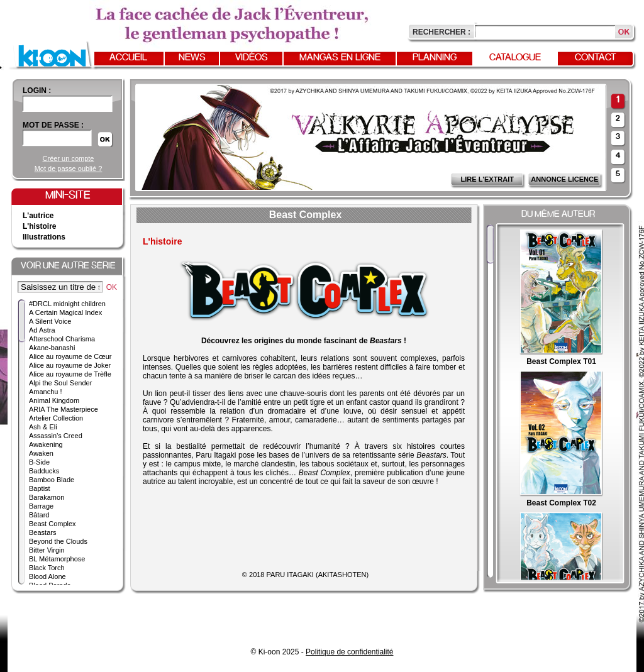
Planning (435, 58)
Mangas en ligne (340, 58)
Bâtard (39, 515)
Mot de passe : (53, 125)
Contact (596, 58)
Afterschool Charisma (62, 339)
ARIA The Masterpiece (64, 409)
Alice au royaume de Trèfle (70, 374)
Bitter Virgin (47, 550)
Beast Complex (53, 524)
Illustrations (44, 237)
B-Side (39, 462)
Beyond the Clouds (58, 541)
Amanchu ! (46, 392)
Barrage (41, 506)
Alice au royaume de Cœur (70, 356)
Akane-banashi (52, 348)
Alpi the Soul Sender (60, 383)
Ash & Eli (43, 427)
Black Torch (47, 568)
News (192, 58)
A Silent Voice (50, 321)
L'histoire (40, 226)
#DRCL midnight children (67, 304)
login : (37, 91)
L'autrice (38, 216)
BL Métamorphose (57, 559)
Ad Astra (42, 330)
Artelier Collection (56, 418)
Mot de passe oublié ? (69, 168)
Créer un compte (69, 158)
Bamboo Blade (52, 480)
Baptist (40, 488)
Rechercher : (441, 32)
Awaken (41, 453)
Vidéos (252, 58)
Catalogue (515, 58)
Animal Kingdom (54, 400)
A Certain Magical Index (65, 312)
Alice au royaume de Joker (70, 365)
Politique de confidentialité (349, 652)
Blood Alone (47, 576)
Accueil (128, 58)
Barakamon (47, 497)
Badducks (44, 471)
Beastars (42, 532)
